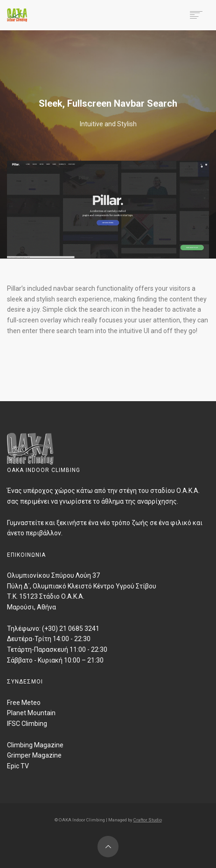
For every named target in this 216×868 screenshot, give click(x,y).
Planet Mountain (31, 713)
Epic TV (18, 766)
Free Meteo (24, 703)
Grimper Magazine (34, 755)
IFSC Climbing (27, 724)
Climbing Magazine (35, 745)
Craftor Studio (148, 820)
